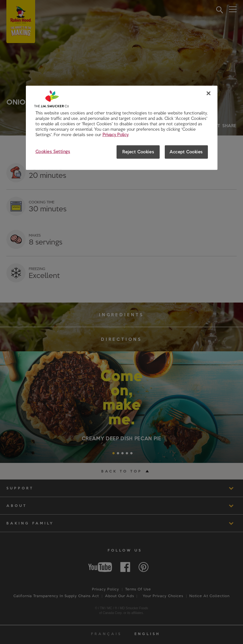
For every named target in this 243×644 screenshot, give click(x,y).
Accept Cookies (186, 152)
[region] (122, 128)
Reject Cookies (138, 152)
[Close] (209, 93)
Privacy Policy (115, 135)
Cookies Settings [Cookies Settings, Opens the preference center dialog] (53, 151)
